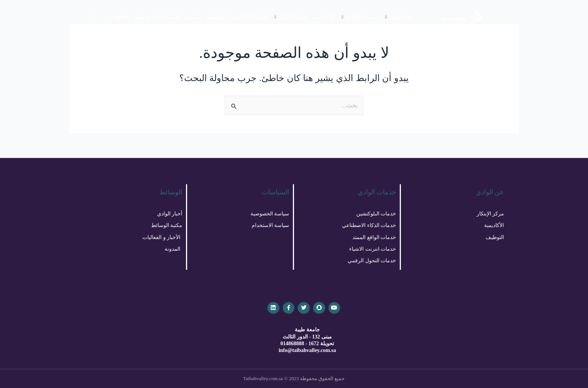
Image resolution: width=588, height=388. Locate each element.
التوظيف (216, 17)
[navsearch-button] (90, 17)
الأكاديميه (323, 17)
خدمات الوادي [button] (360, 17)
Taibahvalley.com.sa (263, 378)
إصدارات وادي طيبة (156, 17)
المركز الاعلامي (249, 17)
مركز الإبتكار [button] (291, 17)
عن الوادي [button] (399, 17)
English (120, 17)
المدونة (192, 17)
